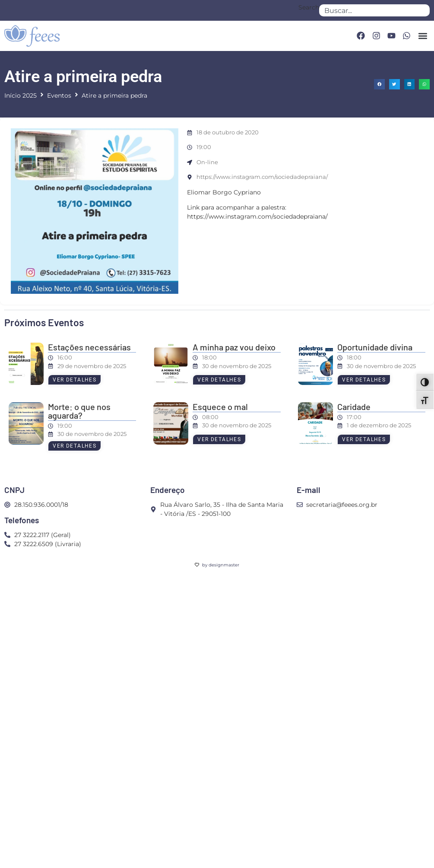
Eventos (59, 95)
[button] (423, 36)
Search (309, 8)
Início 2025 (21, 95)
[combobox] (374, 10)
